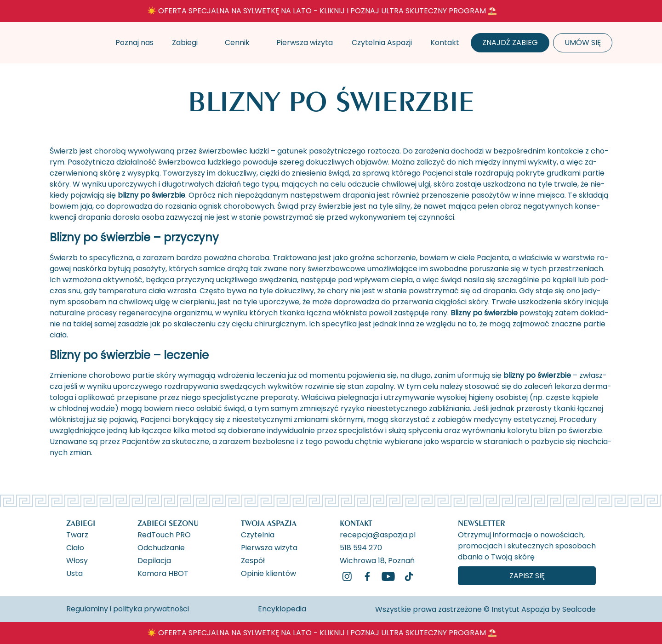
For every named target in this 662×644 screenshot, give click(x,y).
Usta (74, 573)
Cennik (237, 43)
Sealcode (579, 609)
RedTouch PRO (164, 534)
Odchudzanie (161, 547)
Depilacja (154, 560)
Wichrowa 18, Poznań (377, 560)
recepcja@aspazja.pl (378, 534)
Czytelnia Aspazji (382, 43)
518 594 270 (361, 547)
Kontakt (445, 43)
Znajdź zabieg (510, 43)
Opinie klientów (268, 573)
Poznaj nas (134, 43)
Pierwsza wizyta (305, 43)
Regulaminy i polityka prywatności (128, 609)
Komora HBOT (163, 573)
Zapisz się (527, 576)
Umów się (583, 43)
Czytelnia (258, 534)
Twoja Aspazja (269, 523)
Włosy (77, 560)
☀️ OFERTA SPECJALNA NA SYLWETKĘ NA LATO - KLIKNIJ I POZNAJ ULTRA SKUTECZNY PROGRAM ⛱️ (322, 11)
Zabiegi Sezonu (168, 523)
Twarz (77, 534)
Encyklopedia (282, 609)
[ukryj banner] (573, 13)
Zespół (253, 560)
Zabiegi (185, 43)
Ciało (75, 547)
